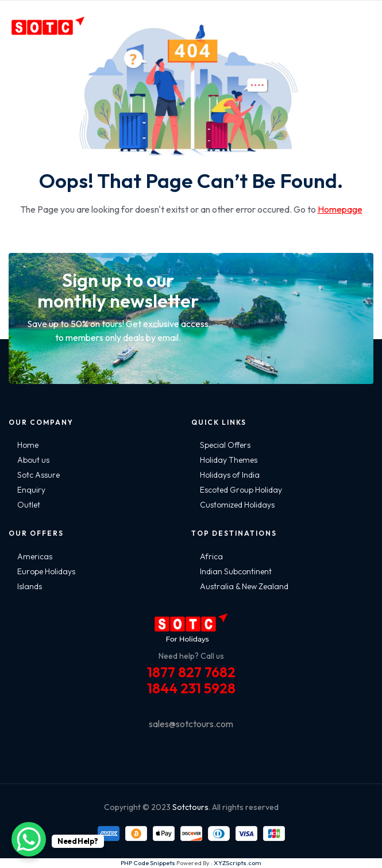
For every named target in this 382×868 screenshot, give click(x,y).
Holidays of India (230, 475)
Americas (35, 556)
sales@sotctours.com (191, 724)
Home (28, 445)
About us (33, 460)
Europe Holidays (46, 571)
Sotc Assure (38, 475)
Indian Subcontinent (236, 571)
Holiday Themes (229, 460)
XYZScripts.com (238, 863)
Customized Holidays (237, 505)
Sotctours (190, 807)
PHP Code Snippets (148, 863)
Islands (30, 586)
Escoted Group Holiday (241, 490)
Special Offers (225, 445)
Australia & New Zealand (244, 586)
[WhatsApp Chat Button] (29, 839)
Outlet (29, 505)
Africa (211, 556)
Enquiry (31, 490)
